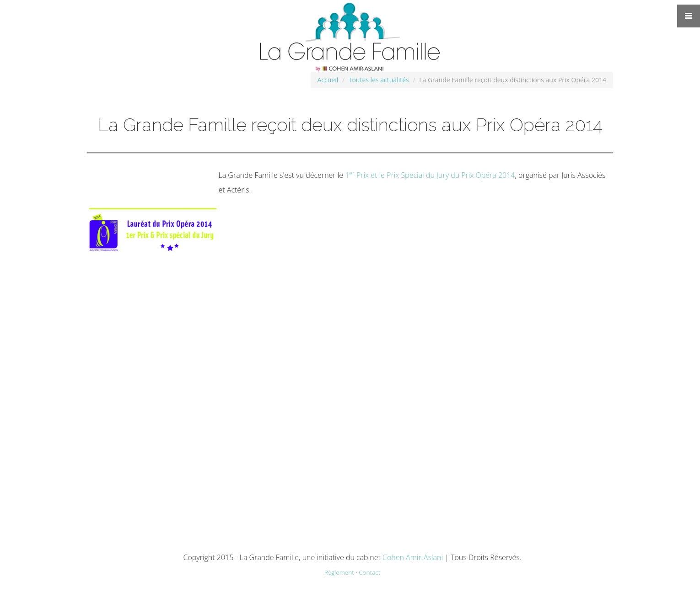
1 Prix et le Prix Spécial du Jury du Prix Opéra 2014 (430, 175)
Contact (369, 572)
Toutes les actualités (379, 80)
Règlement (339, 572)
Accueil (328, 80)
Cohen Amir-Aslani (413, 557)
